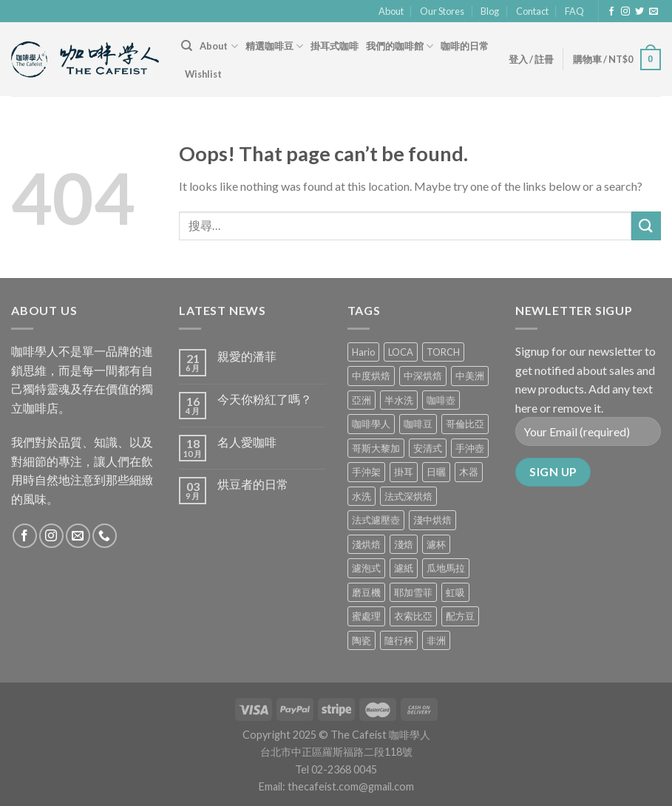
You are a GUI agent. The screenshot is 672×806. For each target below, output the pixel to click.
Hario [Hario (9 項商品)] (363, 352)
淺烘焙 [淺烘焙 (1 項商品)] (366, 544)
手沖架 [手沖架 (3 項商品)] (366, 472)
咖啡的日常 (465, 46)
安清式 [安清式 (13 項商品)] (428, 448)
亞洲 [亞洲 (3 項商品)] (362, 400)
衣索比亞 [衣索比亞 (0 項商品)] (413, 616)
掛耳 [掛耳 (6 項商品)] (404, 472)
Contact (532, 11)
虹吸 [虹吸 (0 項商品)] (455, 592)
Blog (490, 11)
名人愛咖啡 (247, 442)
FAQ (574, 11)
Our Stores (442, 11)
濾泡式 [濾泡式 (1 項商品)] (366, 568)
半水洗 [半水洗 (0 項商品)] (399, 400)
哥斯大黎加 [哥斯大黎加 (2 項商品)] (376, 448)
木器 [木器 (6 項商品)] (469, 472)
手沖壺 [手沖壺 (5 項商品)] (470, 448)
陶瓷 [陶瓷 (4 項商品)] (362, 640)
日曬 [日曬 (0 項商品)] (436, 472)
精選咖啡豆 (274, 46)
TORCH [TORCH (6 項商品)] (443, 352)
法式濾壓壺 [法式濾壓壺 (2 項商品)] (376, 520)
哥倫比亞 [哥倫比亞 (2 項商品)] (465, 424)
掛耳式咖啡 (335, 46)
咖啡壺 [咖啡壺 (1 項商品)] (441, 400)
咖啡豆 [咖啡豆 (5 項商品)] (418, 424)
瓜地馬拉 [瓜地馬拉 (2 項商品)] (446, 568)
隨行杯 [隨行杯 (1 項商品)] (399, 640)
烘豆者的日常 (253, 484)
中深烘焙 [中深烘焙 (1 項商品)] (423, 376)
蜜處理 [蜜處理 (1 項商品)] (366, 616)
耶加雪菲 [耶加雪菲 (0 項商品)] (413, 592)
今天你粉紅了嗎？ (265, 399)
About (391, 11)
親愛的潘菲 (247, 356)
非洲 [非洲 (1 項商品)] (436, 640)
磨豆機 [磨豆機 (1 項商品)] (366, 592)
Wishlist (203, 74)
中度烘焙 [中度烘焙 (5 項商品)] (371, 376)
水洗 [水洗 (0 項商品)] (362, 496)
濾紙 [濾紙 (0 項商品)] (404, 568)
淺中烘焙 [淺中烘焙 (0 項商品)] (432, 520)
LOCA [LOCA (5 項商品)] (401, 352)
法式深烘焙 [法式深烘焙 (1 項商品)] (408, 496)
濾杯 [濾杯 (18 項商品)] (436, 544)
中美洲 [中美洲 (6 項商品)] (470, 376)
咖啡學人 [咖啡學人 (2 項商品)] (371, 424)
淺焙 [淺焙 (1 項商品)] (404, 544)
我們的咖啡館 (400, 46)
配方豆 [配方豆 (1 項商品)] (460, 616)
